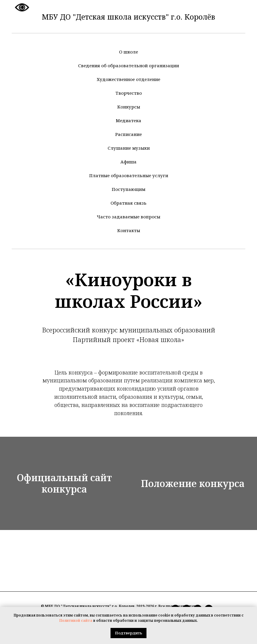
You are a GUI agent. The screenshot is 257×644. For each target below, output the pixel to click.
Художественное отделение (128, 79)
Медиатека (128, 120)
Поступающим (128, 189)
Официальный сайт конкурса (64, 485)
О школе (128, 52)
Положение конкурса (193, 485)
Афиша (128, 162)
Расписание (128, 134)
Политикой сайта (76, 620)
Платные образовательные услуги (129, 175)
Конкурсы (129, 107)
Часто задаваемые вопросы (128, 217)
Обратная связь (128, 203)
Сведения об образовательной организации (128, 65)
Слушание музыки (129, 148)
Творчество (129, 93)
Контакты (129, 230)
